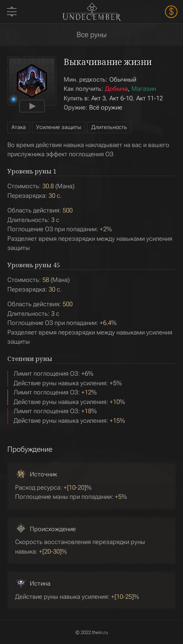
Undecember (91, 11)
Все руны (92, 35)
